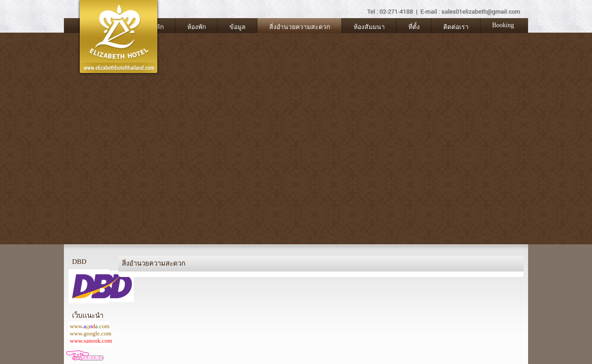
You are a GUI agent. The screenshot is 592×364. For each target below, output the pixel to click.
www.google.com (91, 333)
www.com (90, 326)
